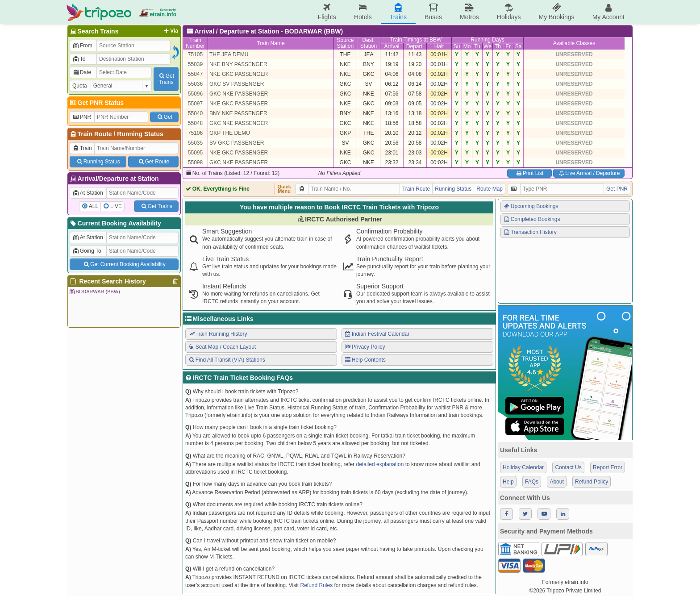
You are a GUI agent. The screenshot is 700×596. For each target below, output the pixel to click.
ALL (94, 206)
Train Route (95, 134)
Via (170, 31)
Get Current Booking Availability (124, 264)
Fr (508, 46)
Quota (80, 86)
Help (508, 482)
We (487, 46)
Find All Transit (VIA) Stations (227, 360)
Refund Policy (592, 482)
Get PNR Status (96, 103)
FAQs (532, 482)
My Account (608, 12)
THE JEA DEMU (229, 54)
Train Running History (217, 334)
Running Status (140, 134)
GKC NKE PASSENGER (239, 94)
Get (164, 117)
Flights (327, 12)
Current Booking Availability (115, 223)
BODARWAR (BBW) (94, 292)
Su (457, 46)
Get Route (153, 162)
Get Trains (156, 206)
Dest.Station (369, 43)
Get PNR (617, 189)
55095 (195, 153)
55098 (195, 163)
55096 (195, 94)
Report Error (608, 467)
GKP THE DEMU (230, 133)
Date (82, 72)
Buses (433, 12)
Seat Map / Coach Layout (222, 347)
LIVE (116, 206)
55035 (195, 143)
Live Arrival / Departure (589, 173)
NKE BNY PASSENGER (238, 64)
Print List (529, 173)
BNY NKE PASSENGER (238, 113)
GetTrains (166, 79)
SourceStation (345, 43)
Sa (519, 46)
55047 (195, 74)
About (556, 482)
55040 (195, 113)
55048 (195, 123)
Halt (439, 46)
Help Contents (365, 360)
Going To (87, 251)
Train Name (271, 43)
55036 (195, 84)
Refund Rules (316, 585)
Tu (477, 46)
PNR (82, 117)
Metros (469, 12)
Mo (467, 46)
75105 (195, 54)
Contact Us (568, 467)
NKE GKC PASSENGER (239, 74)
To (79, 59)
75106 (195, 133)
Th (498, 46)
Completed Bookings (532, 219)
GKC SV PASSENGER (237, 84)
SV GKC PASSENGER (237, 143)
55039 (195, 64)
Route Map (490, 189)
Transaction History (530, 232)
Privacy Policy (365, 347)
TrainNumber (195, 43)
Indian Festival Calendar (377, 334)
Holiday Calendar (523, 467)
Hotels (363, 12)
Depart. (415, 46)
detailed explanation (380, 464)
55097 (195, 104)
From (82, 46)
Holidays (509, 12)
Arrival (392, 46)
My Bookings (556, 12)
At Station (88, 193)
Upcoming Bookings (531, 206)
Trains (398, 12)
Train (82, 148)
